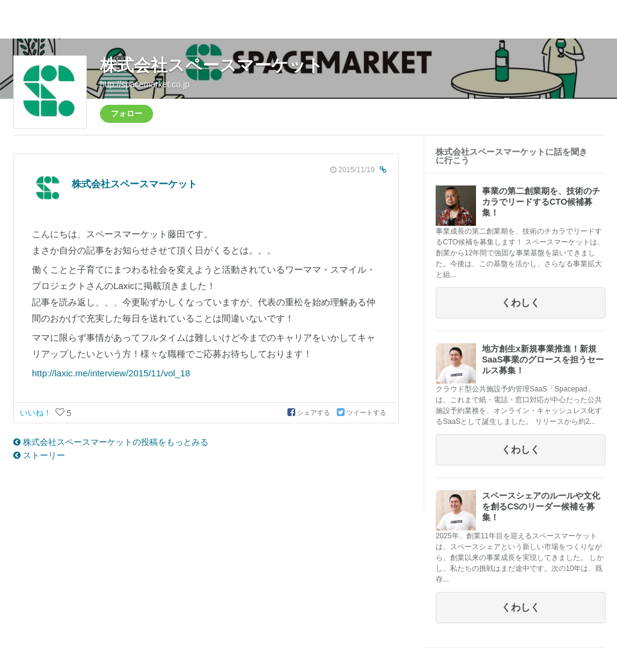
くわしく (521, 303)
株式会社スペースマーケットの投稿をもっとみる (111, 442)
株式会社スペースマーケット (212, 65)
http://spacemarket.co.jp (145, 84)
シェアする (310, 412)
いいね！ (37, 413)
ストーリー (39, 455)
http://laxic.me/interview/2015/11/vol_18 (111, 373)
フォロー (127, 114)
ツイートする (362, 412)
